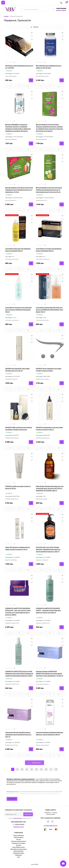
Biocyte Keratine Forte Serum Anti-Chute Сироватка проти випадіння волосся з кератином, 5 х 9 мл (19, 190)
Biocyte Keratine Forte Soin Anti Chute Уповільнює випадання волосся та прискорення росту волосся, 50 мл (49, 190)
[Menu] (3, 3)
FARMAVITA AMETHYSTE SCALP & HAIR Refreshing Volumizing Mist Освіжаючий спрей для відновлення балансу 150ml (19, 674)
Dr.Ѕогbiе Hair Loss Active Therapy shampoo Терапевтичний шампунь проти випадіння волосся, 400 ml (48, 549)
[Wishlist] (32, 36)
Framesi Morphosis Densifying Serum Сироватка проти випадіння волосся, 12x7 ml (18, 735)
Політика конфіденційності (18, 841)
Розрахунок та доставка (19, 843)
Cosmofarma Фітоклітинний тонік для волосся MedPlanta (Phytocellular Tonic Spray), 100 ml (50, 310)
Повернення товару (19, 853)
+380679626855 (61, 8)
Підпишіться (28, 814)
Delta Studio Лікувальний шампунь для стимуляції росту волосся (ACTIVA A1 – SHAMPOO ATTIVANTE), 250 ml (50, 488)
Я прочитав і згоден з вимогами (20, 818)
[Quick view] (32, 33)
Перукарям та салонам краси (18, 849)
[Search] (22, 9)
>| (56, 769)
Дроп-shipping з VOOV (18, 847)
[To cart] (31, 80)
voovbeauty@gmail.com (51, 826)
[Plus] (28, 86)
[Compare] (32, 39)
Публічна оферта (19, 837)
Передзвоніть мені (18, 827)
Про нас (18, 839)
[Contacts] (61, 3)
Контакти (19, 845)
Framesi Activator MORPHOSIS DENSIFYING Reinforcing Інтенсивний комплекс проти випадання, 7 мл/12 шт (50, 674)
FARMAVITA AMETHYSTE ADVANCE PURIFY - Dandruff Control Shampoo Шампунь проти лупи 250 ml (48, 610)
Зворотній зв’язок (19, 851)
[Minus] (10, 86)
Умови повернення (18, 835)
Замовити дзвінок (61, 10)
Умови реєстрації (18, 818)
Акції (19, 857)
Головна (6, 16)
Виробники (19, 855)
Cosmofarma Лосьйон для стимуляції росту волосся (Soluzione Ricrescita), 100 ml (18, 310)
